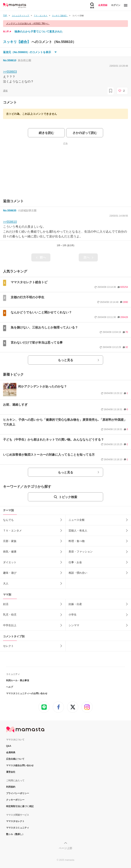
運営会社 (11, 772)
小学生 (73, 615)
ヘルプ (10, 687)
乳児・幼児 (10, 615)
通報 (5, 91)
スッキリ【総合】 (17, 42)
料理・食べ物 (77, 541)
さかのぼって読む (85, 133)
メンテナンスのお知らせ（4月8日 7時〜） (28, 23)
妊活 (6, 604)
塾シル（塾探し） (15, 834)
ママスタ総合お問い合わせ (20, 765)
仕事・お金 (75, 562)
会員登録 (103, 5)
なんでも (8, 520)
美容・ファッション (81, 552)
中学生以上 (10, 625)
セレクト (8, 646)
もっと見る (65, 360)
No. (10, 60)
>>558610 (10, 222)
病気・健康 (10, 552)
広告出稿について (15, 759)
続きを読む (46, 133)
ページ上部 (65, 848)
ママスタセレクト (15, 821)
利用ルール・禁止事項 (18, 680)
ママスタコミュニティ (18, 828)
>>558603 (10, 72)
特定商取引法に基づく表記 (20, 806)
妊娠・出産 (75, 604)
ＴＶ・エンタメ (12, 531)
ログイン (116, 5)
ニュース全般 (77, 520)
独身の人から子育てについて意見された (39, 32)
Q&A (9, 746)
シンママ (74, 625)
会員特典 (11, 752)
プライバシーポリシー (18, 793)
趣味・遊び (10, 573)
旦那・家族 (10, 541)
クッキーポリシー (15, 800)
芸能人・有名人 (78, 531)
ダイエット (10, 562)
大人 (6, 583)
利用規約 (11, 787)
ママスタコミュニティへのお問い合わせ (27, 693)
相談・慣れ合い (78, 573)
